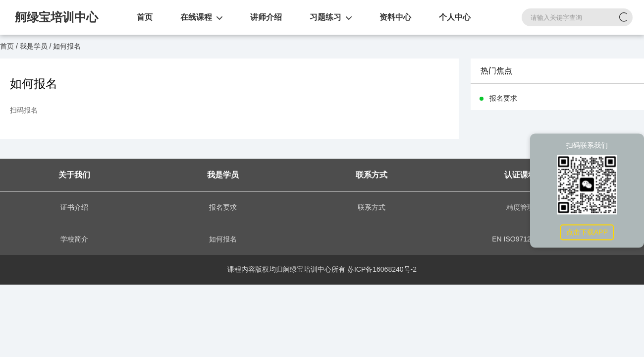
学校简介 (74, 239)
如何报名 (223, 239)
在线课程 (196, 17)
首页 (145, 17)
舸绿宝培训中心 (56, 17)
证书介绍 (74, 207)
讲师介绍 (266, 17)
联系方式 (372, 207)
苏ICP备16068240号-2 (382, 269)
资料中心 (395, 17)
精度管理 (520, 207)
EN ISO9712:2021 (520, 239)
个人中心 (455, 17)
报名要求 (223, 207)
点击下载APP (587, 232)
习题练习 (325, 17)
